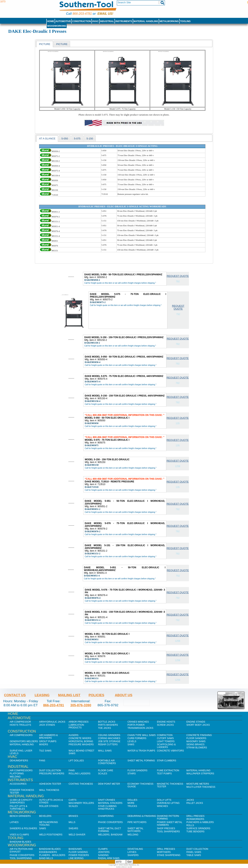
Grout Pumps (48, 741)
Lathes (14, 822)
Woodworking (57, 26)
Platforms (17, 774)
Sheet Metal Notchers (135, 830)
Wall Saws (105, 751)
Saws (131, 744)
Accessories (18, 784)
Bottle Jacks (107, 722)
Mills (72, 822)
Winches (162, 806)
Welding (15, 777)
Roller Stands (49, 806)
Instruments (124, 21)
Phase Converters (110, 822)
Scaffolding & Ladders (166, 746)
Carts (72, 800)
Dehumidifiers (19, 761)
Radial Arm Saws (109, 858)
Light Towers (166, 741)
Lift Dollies (76, 761)
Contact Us (15, 695)
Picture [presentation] (45, 44)
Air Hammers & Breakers (48, 737)
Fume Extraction (168, 770)
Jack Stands (47, 725)
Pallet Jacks (195, 803)
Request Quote (178, 276)
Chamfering (106, 816)
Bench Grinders (20, 816)
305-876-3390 (81, 705)
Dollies (132, 800)
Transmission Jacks (140, 728)
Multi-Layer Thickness (201, 787)
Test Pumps (164, 774)
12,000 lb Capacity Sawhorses (21, 801)
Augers (74, 735)
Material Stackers (110, 803)
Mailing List (69, 695)
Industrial (107, 21)
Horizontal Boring (81, 741)
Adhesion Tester (50, 784)
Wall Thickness (49, 790)
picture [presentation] (62, 44)
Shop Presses (166, 828)
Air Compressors (21, 735)
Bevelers (45, 816)
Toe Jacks (104, 728)
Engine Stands (196, 722)
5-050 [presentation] (65, 139)
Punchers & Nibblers (200, 822)
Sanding (103, 855)
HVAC (95, 21)
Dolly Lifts (164, 800)
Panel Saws (194, 852)
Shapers (133, 855)
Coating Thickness (81, 784)
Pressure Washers (81, 744)
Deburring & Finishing (142, 816)
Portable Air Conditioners (107, 762)
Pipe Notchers (137, 822)
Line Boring (76, 858)
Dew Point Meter (109, 784)
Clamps (103, 849)
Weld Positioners (51, 835)
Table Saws (194, 855)
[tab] (45, 44)
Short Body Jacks (198, 725)
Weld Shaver (77, 835)
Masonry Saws (196, 741)
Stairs (132, 774)
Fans (42, 761)
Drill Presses (195, 816)
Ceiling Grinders (109, 735)
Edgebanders (48, 852)
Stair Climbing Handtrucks (107, 808)
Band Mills (46, 858)
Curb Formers (137, 738)
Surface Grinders (198, 828)
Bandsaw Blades (20, 842)
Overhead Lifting (168, 803)
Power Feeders (79, 855)
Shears (73, 828)
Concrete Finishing (199, 735)
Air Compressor (20, 722)
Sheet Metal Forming (141, 761)
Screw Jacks (165, 725)
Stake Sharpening (169, 855)
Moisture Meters (198, 784)
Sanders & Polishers (23, 828)
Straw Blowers (197, 748)
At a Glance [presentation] (47, 139)
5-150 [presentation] (90, 139)
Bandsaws (75, 849)
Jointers (104, 852)
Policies (96, 695)
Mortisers (164, 852)
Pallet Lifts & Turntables (19, 808)
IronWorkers (195, 819)
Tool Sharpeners (168, 832)
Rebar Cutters (108, 744)
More (131, 803)
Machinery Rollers (81, 803)
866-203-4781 (82, 14)
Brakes (73, 816)
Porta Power (136, 725)
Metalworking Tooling (49, 824)
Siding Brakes (195, 744)
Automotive (63, 21)
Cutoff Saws (165, 738)
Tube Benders (195, 832)
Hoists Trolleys (20, 725)
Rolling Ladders (80, 774)
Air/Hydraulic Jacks (52, 722)
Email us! (105, 14)
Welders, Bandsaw (110, 835)
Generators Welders (24, 741)
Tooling (185, 21)
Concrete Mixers (80, 738)
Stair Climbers (167, 761)
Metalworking (169, 21)
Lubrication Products (76, 726)
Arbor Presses (79, 722)
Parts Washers (108, 725)
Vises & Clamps (19, 835)
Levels (132, 741)
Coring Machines (109, 738)
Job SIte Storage (109, 741)
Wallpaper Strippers (200, 774)
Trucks (132, 806)
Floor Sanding (78, 852)
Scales (103, 774)
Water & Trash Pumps (141, 751)
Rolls (190, 825)
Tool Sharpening (21, 858)
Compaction (165, 735)
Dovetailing (135, 849)
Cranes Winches (138, 722)
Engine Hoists (166, 722)
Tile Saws (45, 751)
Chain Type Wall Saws (142, 735)
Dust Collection (50, 770)
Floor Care (106, 770)
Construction (82, 21)
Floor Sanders (196, 738)
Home (51, 21)
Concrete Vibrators (170, 751)
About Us (124, 695)
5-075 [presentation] (77, 139)
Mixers (44, 744)
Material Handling (146, 21)
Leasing (42, 695)
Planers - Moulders (52, 855)
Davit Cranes (107, 800)
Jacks (190, 800)
